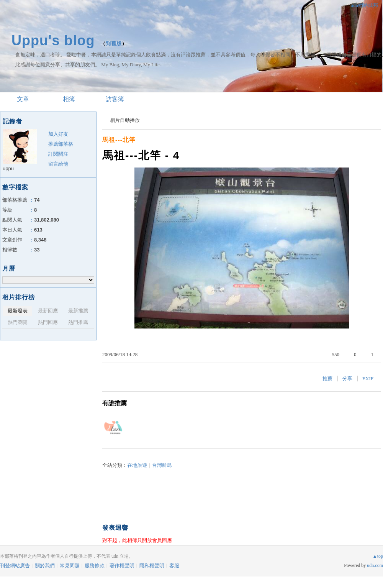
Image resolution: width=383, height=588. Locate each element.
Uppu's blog (53, 40)
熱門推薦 (78, 322)
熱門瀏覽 (18, 322)
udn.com (375, 565)
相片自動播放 (125, 120)
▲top (378, 556)
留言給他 (58, 164)
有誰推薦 (115, 403)
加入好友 (58, 134)
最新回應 (48, 311)
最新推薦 (78, 311)
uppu (8, 168)
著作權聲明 (122, 566)
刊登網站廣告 (15, 566)
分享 (347, 379)
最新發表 (18, 311)
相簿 (69, 99)
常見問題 (70, 566)
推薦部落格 (61, 144)
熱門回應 (48, 322)
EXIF (368, 379)
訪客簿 (115, 99)
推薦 (327, 379)
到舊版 (114, 44)
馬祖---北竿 (119, 140)
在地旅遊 (137, 465)
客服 (174, 566)
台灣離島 (162, 465)
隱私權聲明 (152, 566)
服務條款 (95, 566)
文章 (23, 99)
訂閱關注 (58, 154)
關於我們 (45, 566)
